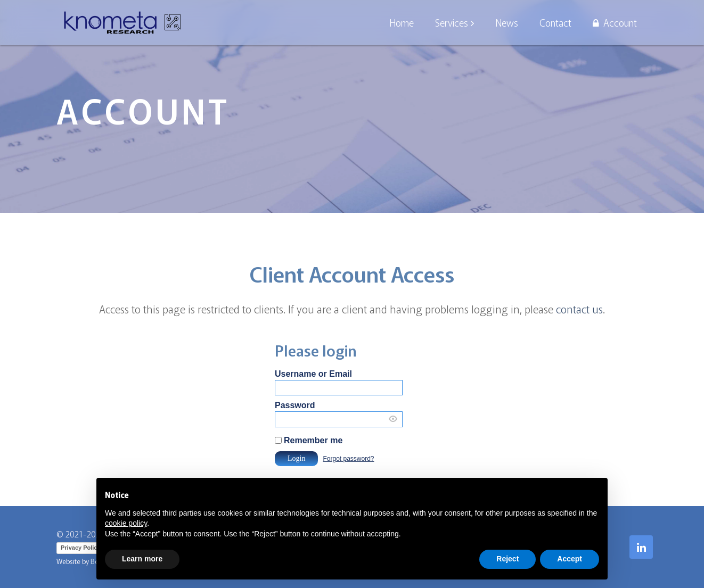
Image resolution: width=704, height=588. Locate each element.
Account (615, 22)
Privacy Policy (81, 548)
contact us (579, 309)
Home (402, 22)
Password (295, 405)
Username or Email (313, 374)
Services (452, 22)
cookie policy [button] (126, 523)
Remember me (313, 440)
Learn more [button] (142, 559)
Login (296, 458)
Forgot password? (348, 459)
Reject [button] (507, 559)
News (507, 22)
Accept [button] (570, 559)
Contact (555, 22)
